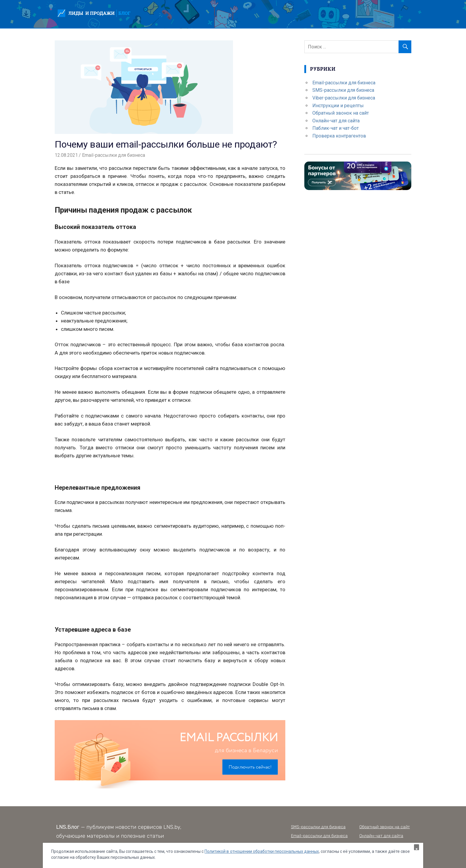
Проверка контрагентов (339, 136)
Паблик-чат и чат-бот (336, 128)
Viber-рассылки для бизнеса (344, 98)
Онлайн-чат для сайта (336, 121)
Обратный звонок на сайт (341, 113)
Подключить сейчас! (250, 767)
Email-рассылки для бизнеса (114, 155)
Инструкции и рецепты (338, 106)
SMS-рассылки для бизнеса (343, 90)
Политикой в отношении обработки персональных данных (262, 851)
